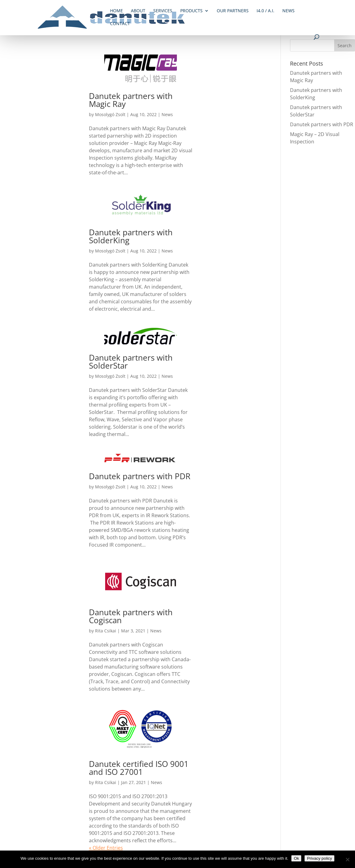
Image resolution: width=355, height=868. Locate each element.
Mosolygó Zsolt (110, 114)
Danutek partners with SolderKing (131, 236)
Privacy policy (319, 858)
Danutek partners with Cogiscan (131, 616)
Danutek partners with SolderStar (131, 362)
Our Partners (233, 11)
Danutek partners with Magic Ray (131, 100)
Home (116, 11)
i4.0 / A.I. (265, 11)
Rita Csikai (106, 631)
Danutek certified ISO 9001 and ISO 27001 (139, 768)
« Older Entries (106, 848)
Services (163, 11)
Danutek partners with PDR (140, 476)
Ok (296, 858)
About (138, 11)
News (288, 11)
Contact (120, 24)
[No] (347, 859)
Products (191, 11)
